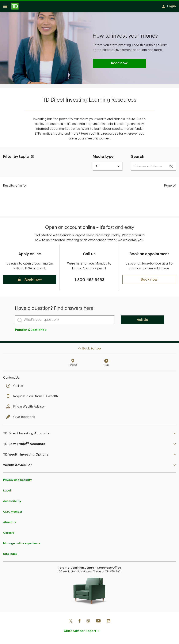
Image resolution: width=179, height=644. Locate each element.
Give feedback (22, 418)
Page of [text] (170, 187)
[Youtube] (98, 623)
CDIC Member (13, 513)
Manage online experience (22, 545)
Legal (7, 492)
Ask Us (142, 321)
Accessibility (12, 503)
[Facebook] (79, 623)
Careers (9, 534)
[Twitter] (71, 623)
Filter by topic (19, 158)
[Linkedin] (109, 623)
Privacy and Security (17, 481)
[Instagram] (88, 623)
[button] (171, 168)
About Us (10, 524)
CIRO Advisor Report (80, 632)
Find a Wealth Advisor (27, 408)
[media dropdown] (108, 168)
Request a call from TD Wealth (33, 398)
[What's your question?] (65, 321)
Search (138, 158)
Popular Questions (31, 331)
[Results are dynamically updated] (153, 168)
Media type (103, 158)
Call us (16, 387)
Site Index (10, 555)
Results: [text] (15, 187)
